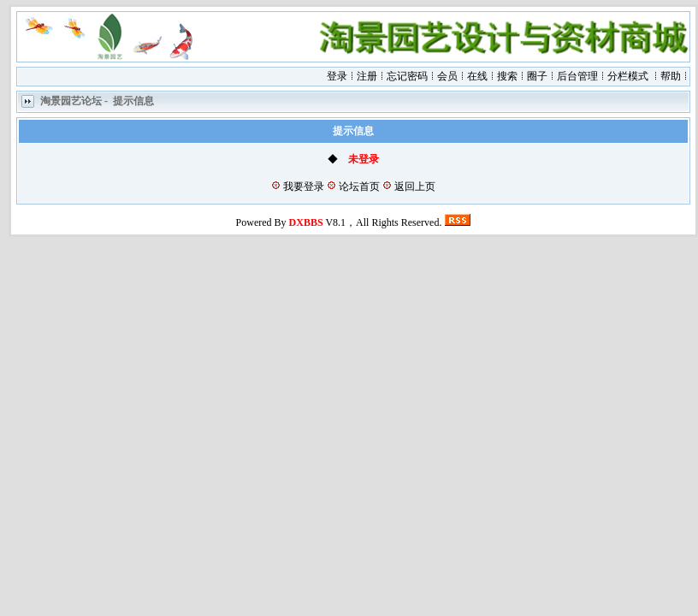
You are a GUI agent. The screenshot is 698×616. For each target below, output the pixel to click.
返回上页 (415, 187)
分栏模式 (628, 76)
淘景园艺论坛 (71, 102)
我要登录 (304, 187)
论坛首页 (359, 187)
